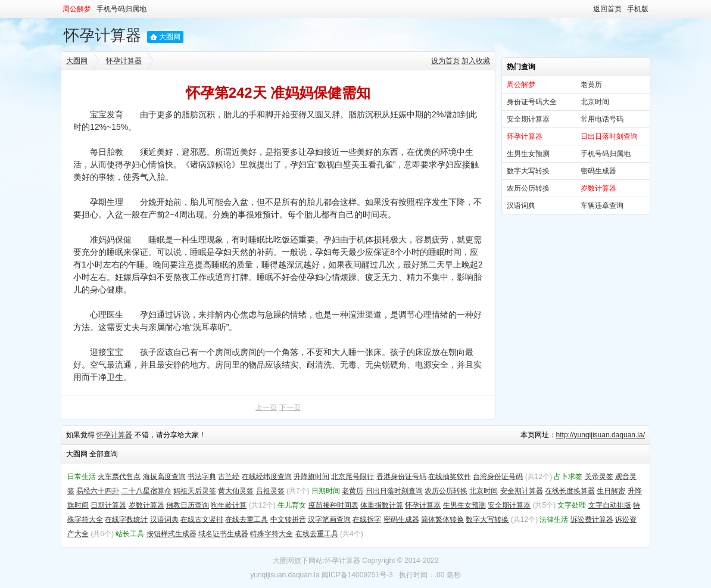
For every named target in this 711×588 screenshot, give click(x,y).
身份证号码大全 (532, 102)
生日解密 (611, 491)
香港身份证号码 (401, 477)
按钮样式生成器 (171, 534)
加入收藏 (476, 61)
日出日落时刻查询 (394, 491)
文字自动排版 (610, 505)
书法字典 (202, 477)
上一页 (266, 407)
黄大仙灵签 (236, 491)
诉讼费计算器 (592, 519)
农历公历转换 (528, 188)
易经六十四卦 (98, 491)
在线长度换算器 (570, 491)
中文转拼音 (288, 519)
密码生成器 (598, 171)
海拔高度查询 (164, 477)
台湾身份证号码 (498, 477)
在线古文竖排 (202, 519)
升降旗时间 (311, 477)
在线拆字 (367, 519)
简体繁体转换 (442, 519)
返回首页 (607, 9)
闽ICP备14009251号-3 (357, 575)
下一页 (290, 407)
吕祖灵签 (270, 491)
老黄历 (591, 85)
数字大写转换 (528, 171)
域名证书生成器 (223, 534)
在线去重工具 (247, 519)
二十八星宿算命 (146, 491)
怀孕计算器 (102, 35)
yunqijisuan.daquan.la (285, 575)
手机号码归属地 (121, 9)
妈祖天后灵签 (195, 491)
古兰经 (229, 477)
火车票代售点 (119, 477)
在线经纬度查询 (267, 477)
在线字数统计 (126, 519)
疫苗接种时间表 (333, 505)
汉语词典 (521, 206)
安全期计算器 (528, 119)
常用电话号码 (602, 119)
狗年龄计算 (229, 505)
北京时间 (595, 102)
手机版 (638, 9)
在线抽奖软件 (450, 477)
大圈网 (170, 37)
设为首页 (445, 61)
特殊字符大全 (272, 534)
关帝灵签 (599, 477)
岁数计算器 (146, 505)
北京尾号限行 (353, 477)
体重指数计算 (382, 505)
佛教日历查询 (188, 505)
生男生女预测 (528, 154)
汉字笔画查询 (329, 519)
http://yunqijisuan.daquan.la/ (601, 435)
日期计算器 (108, 505)
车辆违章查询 (602, 206)
